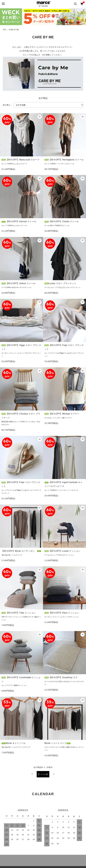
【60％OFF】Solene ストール (18, 283)
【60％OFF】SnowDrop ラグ (61, 677)
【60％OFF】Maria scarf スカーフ (20, 160)
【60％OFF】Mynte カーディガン (21, 551)
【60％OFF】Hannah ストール (19, 221)
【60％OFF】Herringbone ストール (64, 160)
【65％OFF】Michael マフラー (62, 414)
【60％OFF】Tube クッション (19, 613)
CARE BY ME (14, 30)
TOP (4, 30)
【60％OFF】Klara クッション (62, 613)
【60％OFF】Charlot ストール (62, 221)
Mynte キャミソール (15, 743)
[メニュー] (3, 4)
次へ (54, 774)
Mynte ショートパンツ (58, 743)
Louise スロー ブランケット (60, 283)
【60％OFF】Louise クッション (62, 551)
